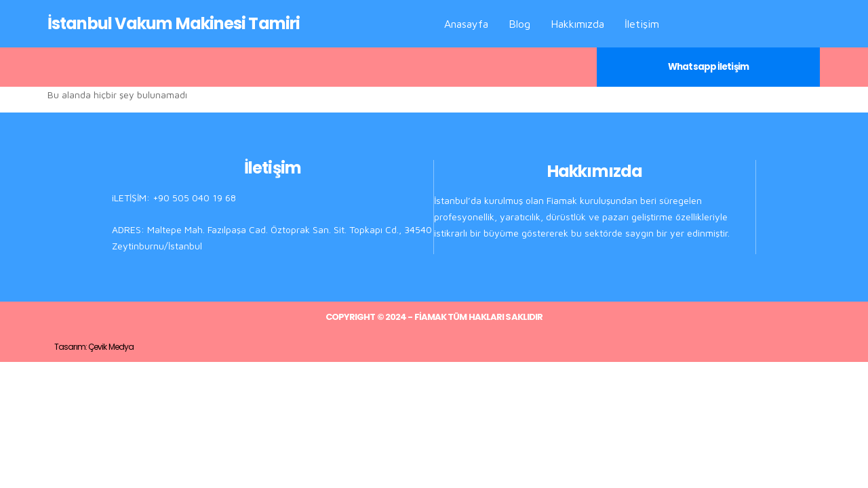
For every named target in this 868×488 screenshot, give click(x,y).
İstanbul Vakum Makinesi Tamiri (174, 23)
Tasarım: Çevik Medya (94, 347)
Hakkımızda (577, 24)
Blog (519, 24)
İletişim (642, 24)
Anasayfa (466, 24)
